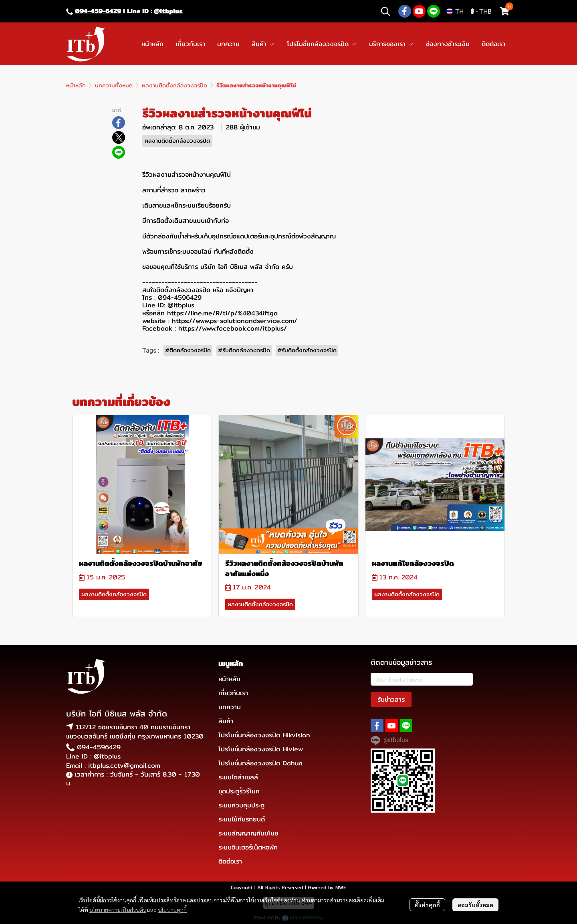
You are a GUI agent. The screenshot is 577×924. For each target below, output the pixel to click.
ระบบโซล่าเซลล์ (238, 777)
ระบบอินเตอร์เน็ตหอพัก (248, 847)
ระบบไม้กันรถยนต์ (242, 819)
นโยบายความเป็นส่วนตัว (118, 910)
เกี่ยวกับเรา (233, 693)
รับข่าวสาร (391, 699)
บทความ (230, 707)
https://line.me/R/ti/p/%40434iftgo (222, 313)
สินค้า (226, 721)
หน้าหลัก (76, 85)
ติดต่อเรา (230, 861)
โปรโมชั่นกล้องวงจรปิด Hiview (261, 749)
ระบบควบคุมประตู (241, 805)
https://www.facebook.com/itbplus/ (233, 328)
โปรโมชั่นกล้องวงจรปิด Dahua (260, 763)
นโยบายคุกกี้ (172, 910)
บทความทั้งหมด (114, 85)
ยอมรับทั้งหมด (475, 905)
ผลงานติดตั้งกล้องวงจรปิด (175, 85)
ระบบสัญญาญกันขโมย (248, 833)
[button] (385, 11)
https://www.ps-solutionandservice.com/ (235, 321)
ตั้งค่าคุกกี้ (427, 905)
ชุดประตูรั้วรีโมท (239, 791)
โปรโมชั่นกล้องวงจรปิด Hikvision (264, 735)
